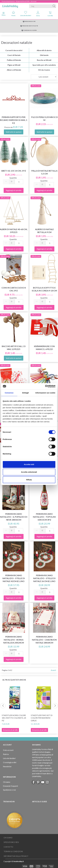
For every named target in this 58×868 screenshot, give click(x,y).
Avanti (53, 670)
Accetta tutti (29, 464)
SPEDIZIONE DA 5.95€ (30, 21)
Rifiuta (29, 480)
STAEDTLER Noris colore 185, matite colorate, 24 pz (14, 718)
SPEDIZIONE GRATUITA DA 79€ (30, 26)
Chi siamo (7, 782)
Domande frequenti (10, 786)
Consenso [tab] (9, 393)
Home (13, 14)
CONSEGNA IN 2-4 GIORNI (30, 30)
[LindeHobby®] (10, 6)
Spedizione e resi (9, 790)
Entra (38, 14)
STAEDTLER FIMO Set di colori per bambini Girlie (42, 718)
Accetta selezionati (29, 472)
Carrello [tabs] (50, 14)
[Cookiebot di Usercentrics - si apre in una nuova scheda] (45, 386)
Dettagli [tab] (26, 393)
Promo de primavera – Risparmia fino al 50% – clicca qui (19, 1)
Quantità (13, 178)
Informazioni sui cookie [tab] (45, 393)
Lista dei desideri (26, 14)
